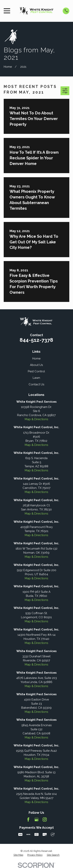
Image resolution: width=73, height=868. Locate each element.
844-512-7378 (36, 340)
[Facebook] (28, 819)
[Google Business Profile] (36, 819)
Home (36, 359)
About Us (36, 365)
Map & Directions (36, 419)
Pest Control (36, 371)
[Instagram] (45, 819)
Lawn (36, 378)
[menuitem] (18, 855)
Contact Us (36, 384)
